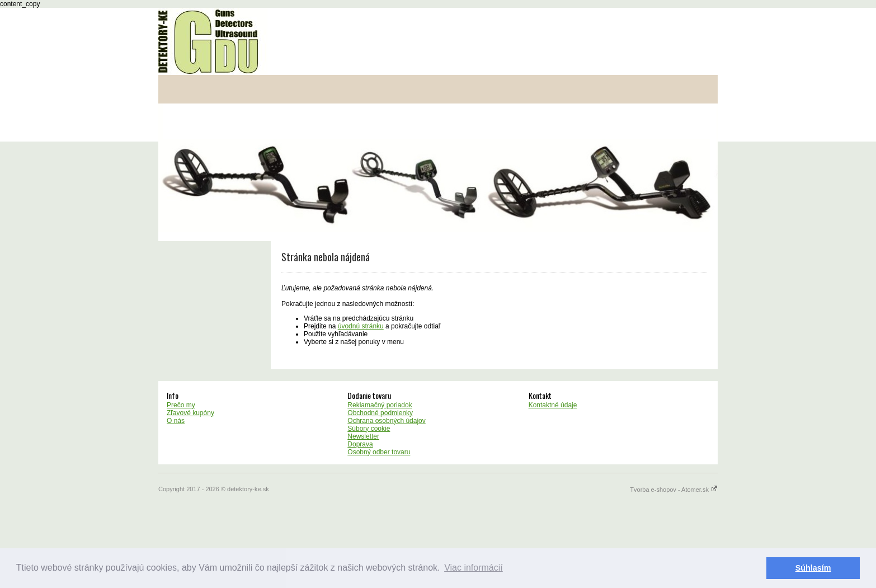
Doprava (360, 444)
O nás (176, 421)
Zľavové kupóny (190, 413)
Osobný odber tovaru (379, 452)
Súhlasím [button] (813, 568)
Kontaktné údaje (553, 405)
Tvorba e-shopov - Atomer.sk (674, 490)
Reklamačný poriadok (380, 405)
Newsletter (363, 436)
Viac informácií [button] (474, 568)
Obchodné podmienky (380, 413)
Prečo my (181, 405)
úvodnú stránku (361, 326)
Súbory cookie (369, 429)
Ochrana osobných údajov (386, 421)
